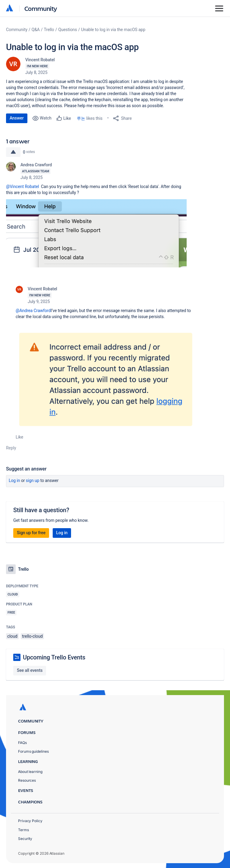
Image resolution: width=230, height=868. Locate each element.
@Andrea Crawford (33, 311)
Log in (14, 480)
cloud (12, 636)
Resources (27, 780)
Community (41, 8)
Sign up (33, 480)
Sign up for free (31, 533)
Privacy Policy (30, 821)
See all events (30, 670)
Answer (17, 118)
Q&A (36, 30)
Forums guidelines (33, 751)
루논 (81, 118)
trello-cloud (32, 636)
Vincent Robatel (40, 60)
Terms (23, 830)
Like (19, 437)
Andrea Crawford (36, 165)
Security (25, 839)
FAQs (22, 743)
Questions (67, 30)
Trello (49, 30)
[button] (96, 233)
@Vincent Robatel (22, 187)
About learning (30, 772)
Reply (11, 448)
